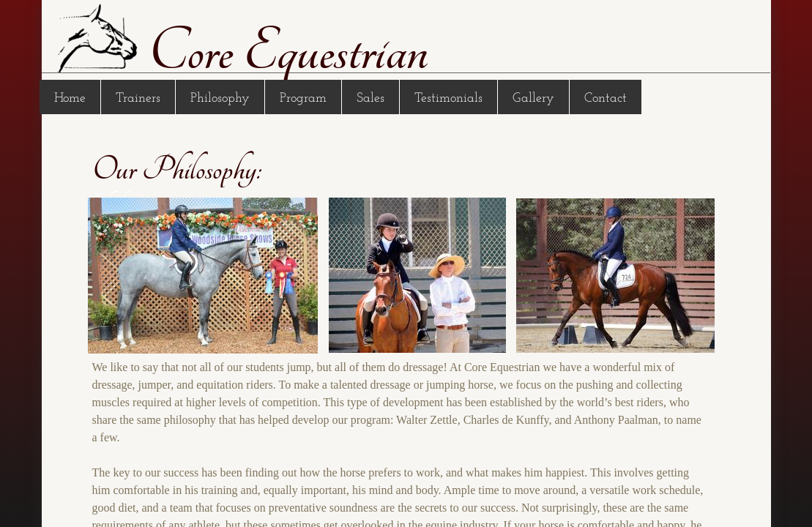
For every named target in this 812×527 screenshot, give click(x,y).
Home (70, 98)
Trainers (138, 98)
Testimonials (448, 98)
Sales (370, 98)
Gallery (533, 98)
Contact (606, 98)
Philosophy (220, 98)
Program (303, 98)
